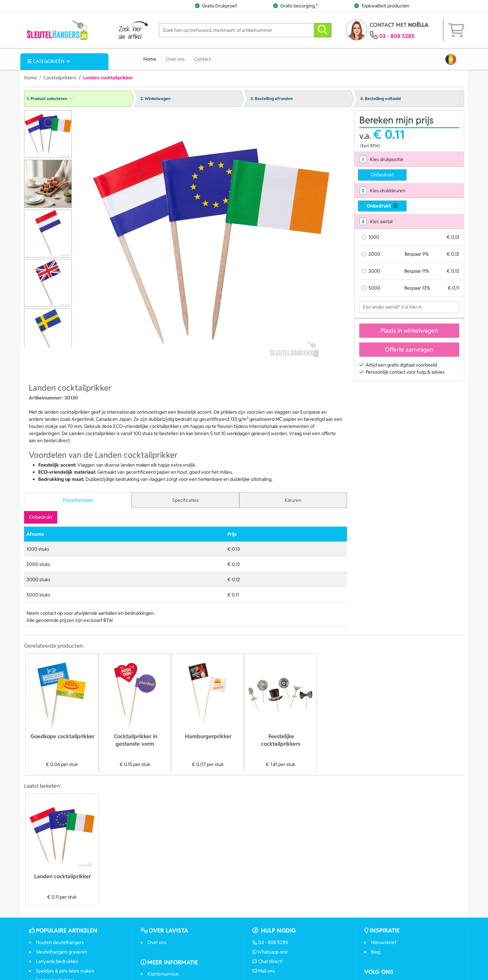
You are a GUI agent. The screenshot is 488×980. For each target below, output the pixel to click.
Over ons (175, 59)
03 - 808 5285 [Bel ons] (270, 942)
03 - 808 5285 (397, 36)
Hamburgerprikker (208, 736)
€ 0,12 (453, 254)
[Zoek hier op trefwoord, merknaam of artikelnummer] (237, 30)
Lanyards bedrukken (57, 961)
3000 (374, 271)
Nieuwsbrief (384, 942)
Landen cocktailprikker (63, 876)
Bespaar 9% (417, 254)
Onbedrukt (382, 175)
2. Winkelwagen (155, 99)
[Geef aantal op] (409, 307)
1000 (374, 237)
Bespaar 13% (417, 288)
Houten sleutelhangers (60, 942)
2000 (374, 254)
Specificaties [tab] (185, 500)
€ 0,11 (453, 288)
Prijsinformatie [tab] (78, 500)
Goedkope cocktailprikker (63, 736)
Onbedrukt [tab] (41, 517)
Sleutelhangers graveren (62, 952)
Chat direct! (268, 961)
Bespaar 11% (417, 271)
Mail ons (264, 971)
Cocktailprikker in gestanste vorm (136, 740)
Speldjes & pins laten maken (65, 971)
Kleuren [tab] (293, 500)
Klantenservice (163, 974)
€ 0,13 (453, 237)
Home (150, 59)
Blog (376, 952)
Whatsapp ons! (271, 952)
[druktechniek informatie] (394, 206)
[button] (451, 59)
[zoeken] (323, 30)
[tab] (409, 159)
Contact (202, 59)
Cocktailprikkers (60, 78)
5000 (374, 288)
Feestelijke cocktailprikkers (281, 740)
